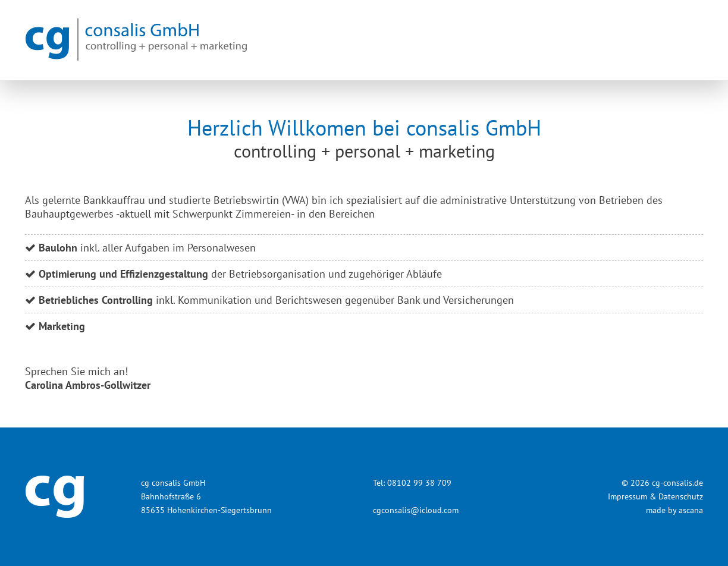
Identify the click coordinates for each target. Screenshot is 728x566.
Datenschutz (681, 496)
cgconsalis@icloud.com (416, 510)
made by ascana (674, 510)
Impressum (627, 496)
